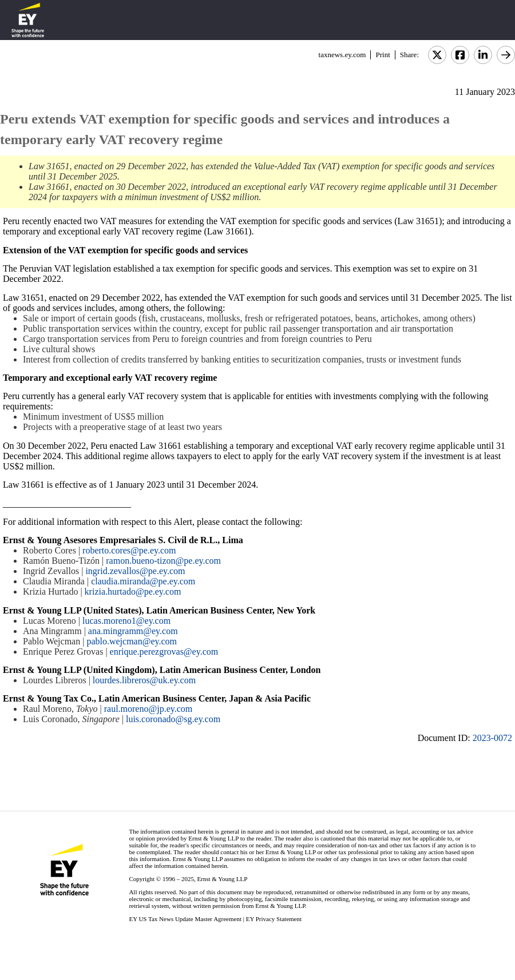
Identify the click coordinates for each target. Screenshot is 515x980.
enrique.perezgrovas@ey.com (164, 652)
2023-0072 (492, 738)
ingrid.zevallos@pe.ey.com (135, 571)
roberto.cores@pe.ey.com (129, 550)
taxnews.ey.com (342, 55)
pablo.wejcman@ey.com (132, 641)
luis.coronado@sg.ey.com (173, 719)
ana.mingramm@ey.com (133, 631)
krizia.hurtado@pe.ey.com (133, 591)
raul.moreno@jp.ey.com (148, 709)
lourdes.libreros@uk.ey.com (144, 680)
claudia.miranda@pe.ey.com (143, 581)
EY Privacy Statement (274, 919)
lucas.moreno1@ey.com (126, 621)
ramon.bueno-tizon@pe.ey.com (163, 561)
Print (383, 55)
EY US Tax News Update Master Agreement (185, 919)
